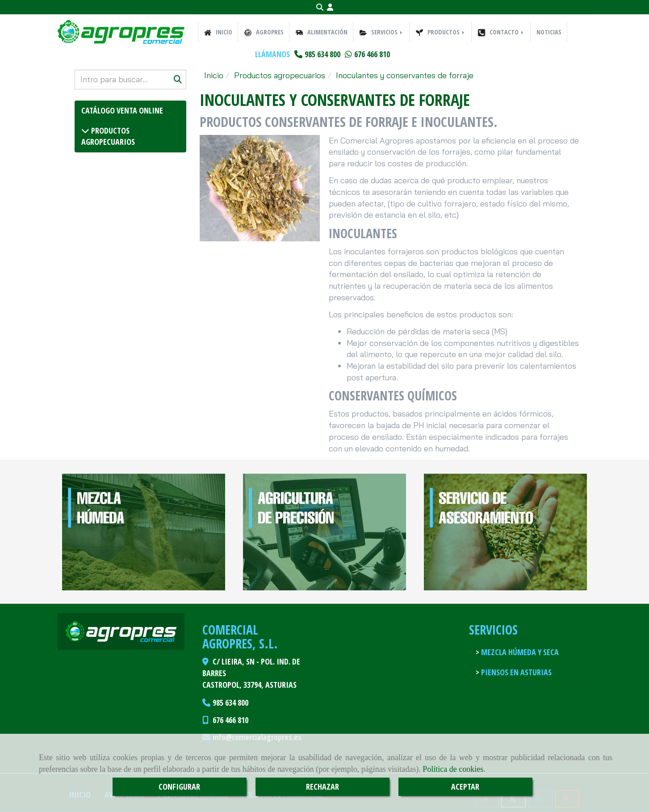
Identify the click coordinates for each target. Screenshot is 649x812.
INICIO (218, 32)
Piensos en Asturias (515, 672)
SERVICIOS (381, 32)
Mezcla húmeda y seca (519, 652)
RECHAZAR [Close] (322, 787)
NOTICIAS (549, 32)
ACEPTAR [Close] (465, 787)
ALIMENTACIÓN (321, 32)
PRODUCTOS (441, 32)
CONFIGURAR (179, 787)
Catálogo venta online (122, 110)
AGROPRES (264, 32)
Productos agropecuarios (108, 136)
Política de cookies (453, 769)
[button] (330, 7)
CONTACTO (501, 32)
